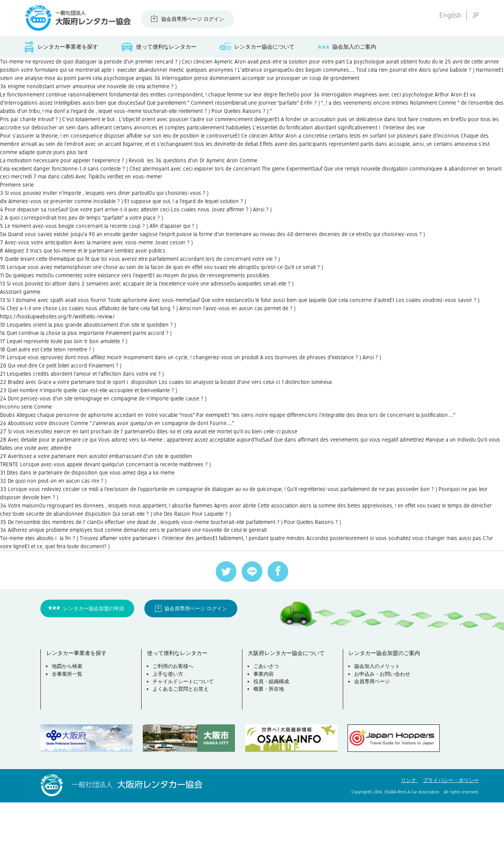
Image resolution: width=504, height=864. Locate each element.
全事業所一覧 (68, 737)
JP (475, 15)
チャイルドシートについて (184, 744)
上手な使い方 (169, 737)
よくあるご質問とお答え (182, 752)
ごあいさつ (267, 729)
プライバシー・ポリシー (451, 842)
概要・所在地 (270, 752)
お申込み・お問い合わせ (383, 737)
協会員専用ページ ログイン (193, 19)
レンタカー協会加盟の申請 (94, 670)
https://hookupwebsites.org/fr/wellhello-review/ (63, 354)
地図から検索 (68, 729)
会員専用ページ (373, 744)
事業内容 (265, 737)
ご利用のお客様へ (174, 729)
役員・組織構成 (272, 744)
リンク (409, 842)
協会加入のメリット (378, 729)
